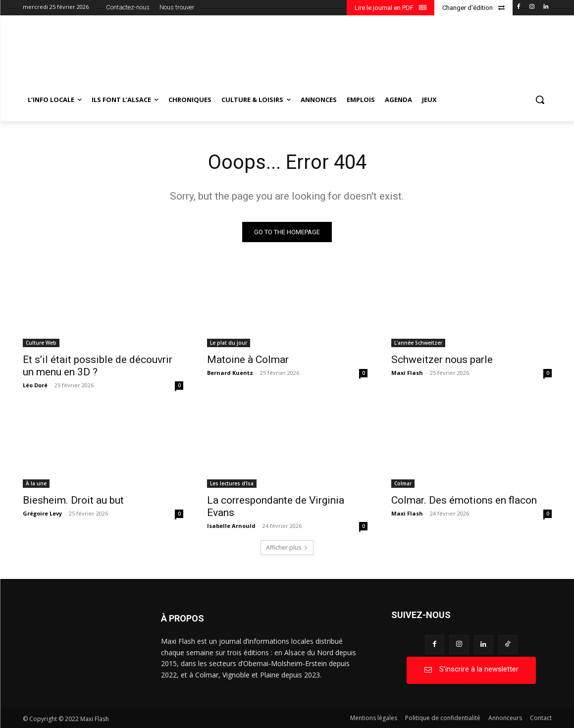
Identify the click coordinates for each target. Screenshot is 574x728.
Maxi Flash (407, 373)
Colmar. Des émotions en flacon (464, 500)
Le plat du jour (229, 343)
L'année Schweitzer (418, 343)
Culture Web (41, 343)
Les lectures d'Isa (232, 483)
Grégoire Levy (42, 513)
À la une (36, 483)
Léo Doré (35, 385)
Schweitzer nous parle (442, 360)
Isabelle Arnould (231, 526)
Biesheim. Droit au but (73, 500)
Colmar (403, 483)
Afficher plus (287, 547)
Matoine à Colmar (248, 360)
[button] (540, 100)
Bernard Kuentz (230, 373)
